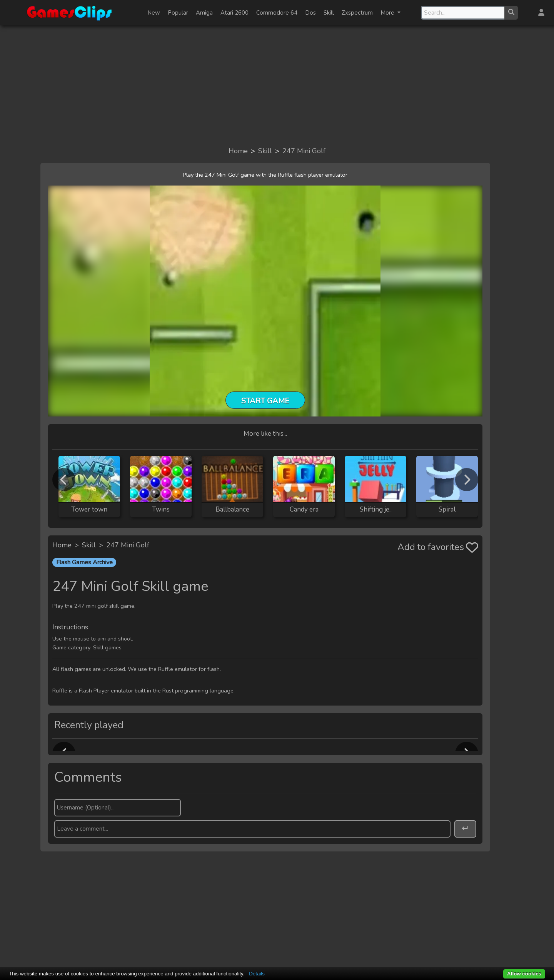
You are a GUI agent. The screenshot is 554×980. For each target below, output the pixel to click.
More (388, 13)
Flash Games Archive (84, 562)
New (154, 13)
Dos (310, 13)
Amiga (204, 13)
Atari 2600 (234, 13)
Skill (329, 13)
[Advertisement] (277, 85)
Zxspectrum (357, 13)
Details (257, 974)
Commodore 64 (277, 13)
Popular (178, 13)
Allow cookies (524, 974)
